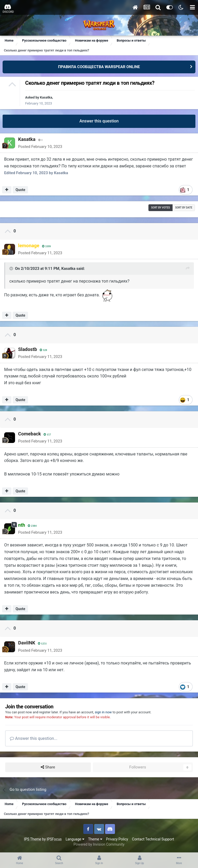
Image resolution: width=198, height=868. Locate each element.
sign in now (103, 712)
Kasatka (46, 97)
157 (47, 435)
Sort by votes (161, 208)
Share (48, 767)
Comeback (29, 434)
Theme (95, 839)
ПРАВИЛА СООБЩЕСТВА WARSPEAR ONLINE (99, 67)
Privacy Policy (117, 839)
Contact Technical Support (153, 839)
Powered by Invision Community (99, 844)
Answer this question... (34, 738)
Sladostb (27, 349)
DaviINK (26, 643)
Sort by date (184, 208)
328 (43, 350)
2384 (32, 526)
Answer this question (99, 121)
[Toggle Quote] (12, 269)
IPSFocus (54, 839)
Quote (20, 190)
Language (75, 839)
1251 (42, 644)
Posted (40, 147)
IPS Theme (32, 839)
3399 (46, 246)
